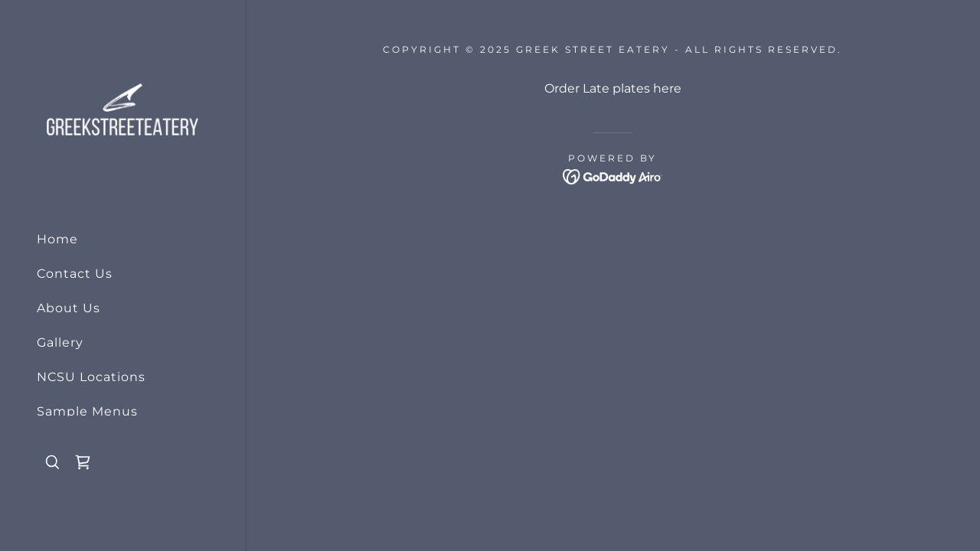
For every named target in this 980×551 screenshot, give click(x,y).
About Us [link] (69, 308)
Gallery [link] (60, 342)
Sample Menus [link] (87, 411)
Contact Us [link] (75, 274)
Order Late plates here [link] (613, 88)
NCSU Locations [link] (91, 377)
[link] (122, 108)
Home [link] (57, 239)
